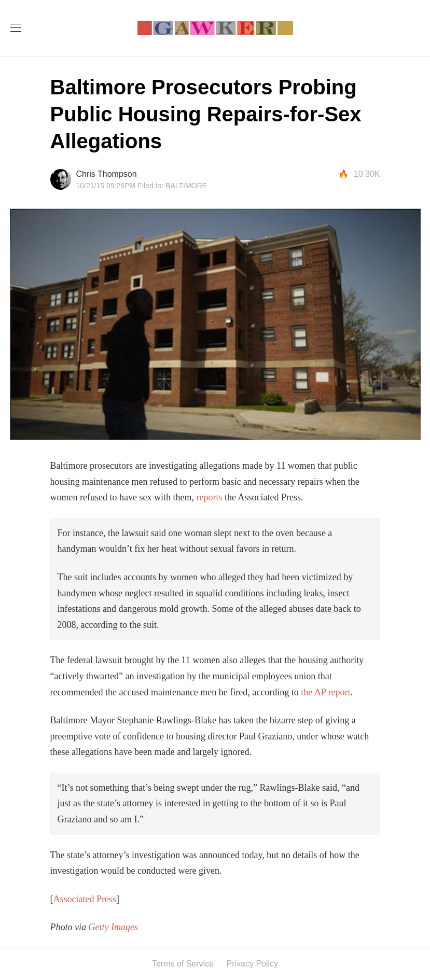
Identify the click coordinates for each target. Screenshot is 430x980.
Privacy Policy (253, 964)
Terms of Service (183, 964)
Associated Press (85, 899)
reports (209, 497)
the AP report (325, 692)
